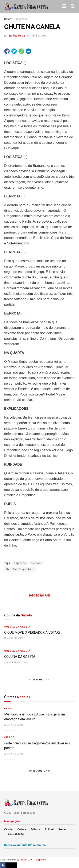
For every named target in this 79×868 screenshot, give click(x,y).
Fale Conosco (15, 834)
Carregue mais (39, 680)
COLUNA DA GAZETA (20, 657)
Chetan (23, 860)
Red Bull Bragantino (20, 569)
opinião (36, 563)
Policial (49, 829)
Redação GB (17, 36)
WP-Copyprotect (38, 860)
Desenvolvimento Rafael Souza (25, 845)
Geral (8, 709)
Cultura (22, 829)
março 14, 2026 (14, 638)
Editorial (35, 829)
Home (8, 19)
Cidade (9, 737)
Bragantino (21, 19)
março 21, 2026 (14, 725)
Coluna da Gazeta (17, 627)
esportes (20, 563)
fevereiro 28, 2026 (15, 662)
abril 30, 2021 (40, 36)
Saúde (62, 829)
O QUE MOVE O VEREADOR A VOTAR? (32, 632)
